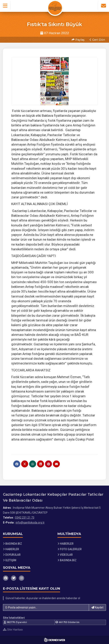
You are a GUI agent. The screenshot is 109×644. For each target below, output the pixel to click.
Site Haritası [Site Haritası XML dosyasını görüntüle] (13, 630)
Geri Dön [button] (97, 40)
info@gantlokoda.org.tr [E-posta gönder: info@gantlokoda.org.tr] (30, 523)
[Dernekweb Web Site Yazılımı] (55, 640)
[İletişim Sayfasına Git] (103, 6)
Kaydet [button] (97, 607)
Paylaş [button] (78, 40)
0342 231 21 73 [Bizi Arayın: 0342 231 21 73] (25, 518)
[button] (5, 6)
